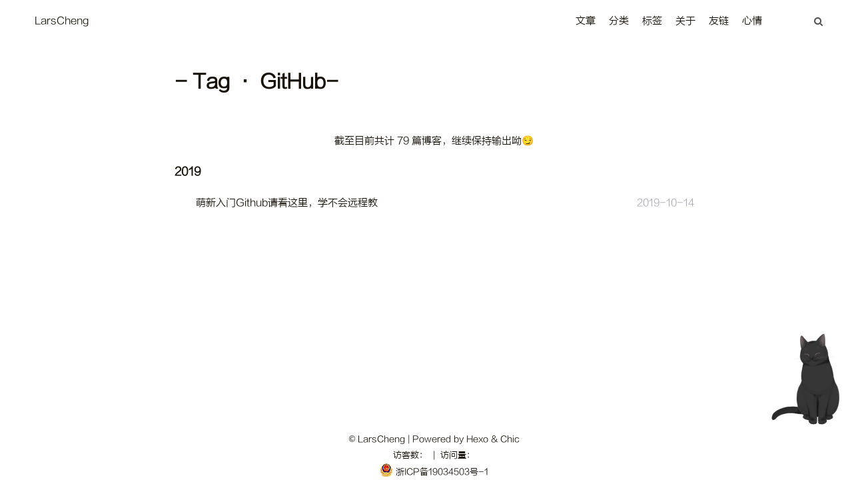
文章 (586, 21)
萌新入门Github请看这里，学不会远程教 (287, 203)
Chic (510, 439)
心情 (752, 21)
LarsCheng (62, 21)
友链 (719, 21)
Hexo (477, 439)
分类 (619, 21)
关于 (685, 21)
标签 (652, 21)
